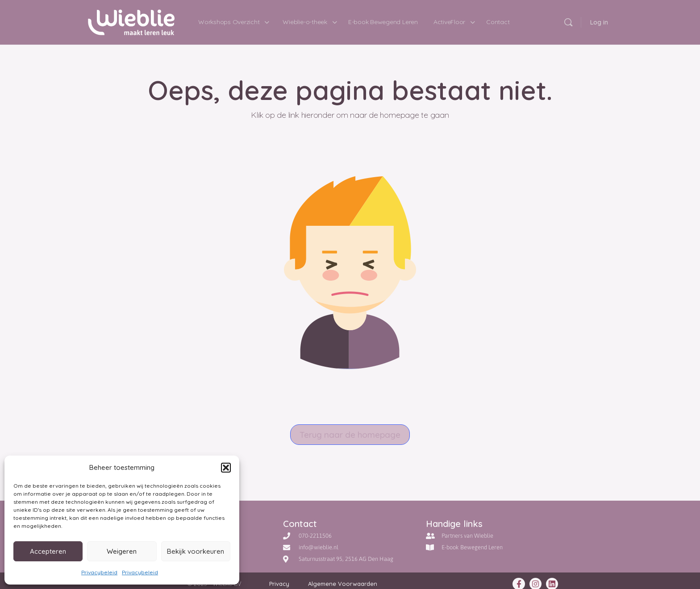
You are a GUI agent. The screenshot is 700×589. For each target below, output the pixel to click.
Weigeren (122, 551)
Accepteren (48, 551)
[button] (226, 468)
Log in (599, 22)
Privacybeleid (99, 572)
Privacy (279, 584)
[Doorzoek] (568, 22)
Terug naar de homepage (350, 435)
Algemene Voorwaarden (343, 584)
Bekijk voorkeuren (196, 551)
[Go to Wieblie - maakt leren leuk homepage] (131, 21)
